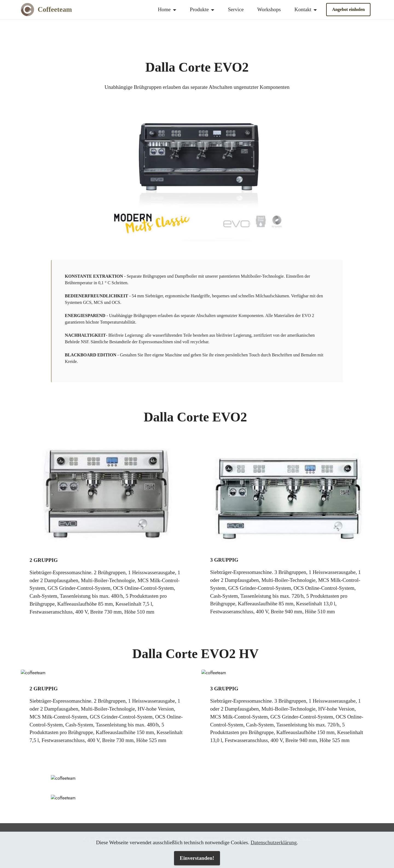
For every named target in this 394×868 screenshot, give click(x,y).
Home (164, 9)
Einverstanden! (197, 858)
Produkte (199, 9)
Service (236, 9)
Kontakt (303, 9)
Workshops (269, 9)
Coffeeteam (55, 10)
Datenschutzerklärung (274, 842)
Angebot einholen (349, 9)
